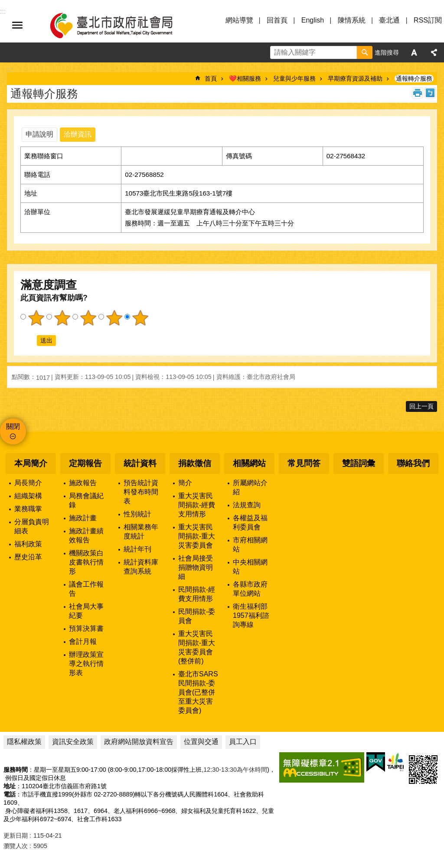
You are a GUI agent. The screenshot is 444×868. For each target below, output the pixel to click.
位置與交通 (201, 742)
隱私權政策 (24, 742)
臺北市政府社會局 (121, 25)
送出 (29, 341)
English (313, 20)
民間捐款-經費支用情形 (197, 594)
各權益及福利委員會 (250, 522)
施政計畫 (83, 518)
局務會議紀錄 (86, 500)
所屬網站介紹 (250, 487)
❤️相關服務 (245, 78)
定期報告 (85, 463)
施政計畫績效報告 (86, 535)
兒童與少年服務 (294, 78)
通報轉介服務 (414, 78)
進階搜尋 (387, 52)
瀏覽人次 (16, 846)
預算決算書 (86, 628)
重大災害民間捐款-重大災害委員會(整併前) (197, 647)
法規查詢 (247, 505)
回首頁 (277, 20)
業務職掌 (28, 509)
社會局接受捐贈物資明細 (196, 567)
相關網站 (249, 463)
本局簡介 (31, 463)
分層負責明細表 (32, 526)
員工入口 (243, 742)
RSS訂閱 (428, 20)
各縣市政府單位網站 (250, 589)
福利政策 (28, 544)
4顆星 (114, 318)
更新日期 (16, 835)
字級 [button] (414, 52)
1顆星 (36, 318)
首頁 (211, 78)
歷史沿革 (28, 557)
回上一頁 (421, 406)
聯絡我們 (413, 463)
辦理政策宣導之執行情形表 (86, 664)
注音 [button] (430, 93)
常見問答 (304, 463)
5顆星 (140, 318)
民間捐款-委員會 (197, 616)
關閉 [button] (13, 426)
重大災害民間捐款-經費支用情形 (197, 505)
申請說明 (39, 134)
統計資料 (140, 463)
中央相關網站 (250, 567)
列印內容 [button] (418, 93)
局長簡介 (28, 483)
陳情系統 (352, 20)
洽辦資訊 (78, 134)
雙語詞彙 (359, 463)
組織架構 (28, 496)
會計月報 (83, 641)
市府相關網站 (250, 545)
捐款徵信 (195, 463)
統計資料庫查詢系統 (141, 567)
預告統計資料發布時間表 (141, 492)
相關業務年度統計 (141, 532)
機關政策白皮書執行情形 (86, 562)
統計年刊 (137, 549)
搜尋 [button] (365, 52)
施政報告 (83, 483)
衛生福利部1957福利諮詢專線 (251, 615)
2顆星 (62, 318)
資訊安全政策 (73, 742)
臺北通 (389, 20)
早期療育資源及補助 (355, 78)
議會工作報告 (86, 589)
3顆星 (88, 318)
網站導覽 (239, 20)
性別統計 (137, 514)
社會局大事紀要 (86, 611)
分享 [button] (434, 52)
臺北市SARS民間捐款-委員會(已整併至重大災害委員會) (198, 692)
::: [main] (10, 70)
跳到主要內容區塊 (5, 5)
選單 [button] (17, 25)
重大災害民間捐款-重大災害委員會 (197, 536)
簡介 (185, 483)
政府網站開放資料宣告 (139, 742)
